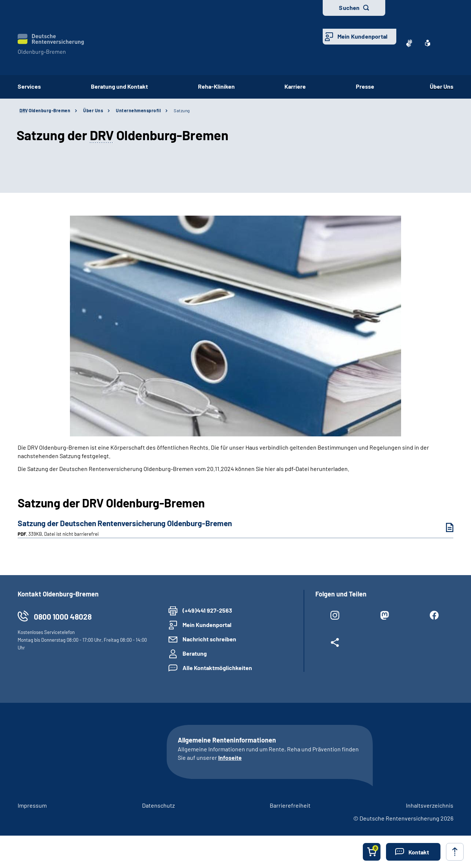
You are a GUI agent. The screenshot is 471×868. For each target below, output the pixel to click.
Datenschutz (158, 805)
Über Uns (442, 86)
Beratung (195, 653)
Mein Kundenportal (362, 36)
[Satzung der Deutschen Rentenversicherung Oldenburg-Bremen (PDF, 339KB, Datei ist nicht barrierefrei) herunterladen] (444, 527)
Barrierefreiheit (290, 805)
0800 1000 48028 (63, 617)
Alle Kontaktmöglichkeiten (217, 668)
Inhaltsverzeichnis (430, 805)
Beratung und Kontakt (119, 86)
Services (29, 86)
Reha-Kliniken (216, 86)
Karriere (295, 86)
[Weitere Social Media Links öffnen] (335, 644)
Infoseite (230, 757)
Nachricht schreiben (209, 639)
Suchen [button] (349, 8)
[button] (413, 852)
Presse (368, 86)
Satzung (182, 110)
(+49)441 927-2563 (207, 610)
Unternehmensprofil (138, 110)
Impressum (32, 805)
